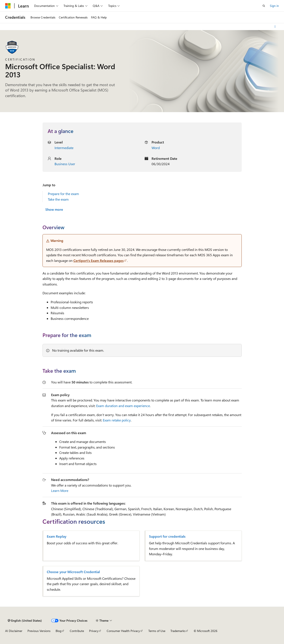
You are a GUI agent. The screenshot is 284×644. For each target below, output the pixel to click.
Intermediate (64, 148)
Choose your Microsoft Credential (73, 572)
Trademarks (178, 631)
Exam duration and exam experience (123, 406)
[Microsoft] (8, 6)
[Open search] (264, 6)
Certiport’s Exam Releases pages (99, 260)
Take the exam (58, 199)
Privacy (94, 631)
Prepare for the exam (63, 194)
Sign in (274, 6)
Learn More (60, 491)
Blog (58, 631)
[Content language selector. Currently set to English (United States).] (25, 621)
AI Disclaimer (14, 631)
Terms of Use (157, 631)
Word (156, 148)
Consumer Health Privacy (123, 631)
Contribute (77, 631)
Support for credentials (167, 536)
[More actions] (275, 27)
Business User (65, 164)
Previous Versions (39, 631)
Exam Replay (57, 536)
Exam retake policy (117, 420)
